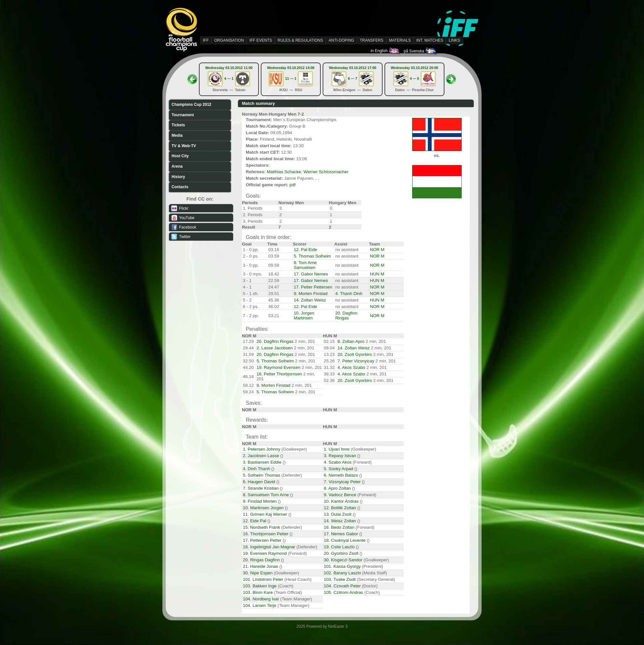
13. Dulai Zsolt (338, 514)
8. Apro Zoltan (337, 488)
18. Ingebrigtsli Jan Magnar (269, 547)
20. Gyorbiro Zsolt (341, 553)
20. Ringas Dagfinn (261, 560)
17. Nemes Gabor (341, 534)
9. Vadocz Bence (340, 495)
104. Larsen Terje (260, 605)
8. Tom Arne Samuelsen (305, 265)
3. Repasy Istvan (340, 456)
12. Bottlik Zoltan (340, 508)
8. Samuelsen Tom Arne (266, 495)
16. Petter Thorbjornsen (279, 374)
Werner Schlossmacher (326, 172)
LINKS (454, 40)
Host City (180, 156)
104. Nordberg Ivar (261, 599)
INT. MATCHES (430, 40)
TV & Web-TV (184, 146)
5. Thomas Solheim (312, 256)
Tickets (178, 125)
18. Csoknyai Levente (345, 540)
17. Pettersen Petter (262, 540)
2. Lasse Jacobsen (275, 348)
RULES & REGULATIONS (300, 40)
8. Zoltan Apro (351, 341)
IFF (206, 40)
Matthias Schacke (284, 172)
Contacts (180, 187)
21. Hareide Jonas (260, 566)
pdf (293, 185)
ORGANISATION (229, 40)
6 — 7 (353, 78)
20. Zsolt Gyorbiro (355, 354)
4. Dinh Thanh (256, 469)
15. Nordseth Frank (261, 527)
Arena (177, 166)
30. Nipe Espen (258, 573)
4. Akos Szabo (351, 367)
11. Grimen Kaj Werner (265, 514)
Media (177, 135)
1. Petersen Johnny (262, 449)
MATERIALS (400, 40)
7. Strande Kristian (261, 488)
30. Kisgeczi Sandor (343, 560)
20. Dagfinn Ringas (346, 315)
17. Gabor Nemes (311, 274)
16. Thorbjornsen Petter (266, 534)
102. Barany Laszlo (343, 573)
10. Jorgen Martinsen (304, 315)
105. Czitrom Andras (344, 592)
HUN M (377, 274)
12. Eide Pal (255, 521)
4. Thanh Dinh (349, 294)
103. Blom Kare (258, 592)
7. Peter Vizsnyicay (356, 361)
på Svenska (420, 51)
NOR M (377, 250)
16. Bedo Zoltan (339, 527)
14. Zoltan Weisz (310, 300)
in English (386, 51)
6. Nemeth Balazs (341, 475)
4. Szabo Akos (338, 462)
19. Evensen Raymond (265, 553)
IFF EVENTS (261, 40)
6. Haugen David (259, 482)
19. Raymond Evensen (279, 367)
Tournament (183, 115)
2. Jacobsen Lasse (261, 456)
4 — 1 (229, 78)
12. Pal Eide (305, 250)
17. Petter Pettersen (313, 287)
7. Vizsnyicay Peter (342, 482)
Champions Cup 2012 (191, 105)
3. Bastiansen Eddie (262, 462)
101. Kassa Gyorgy (342, 566)
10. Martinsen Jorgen (263, 508)
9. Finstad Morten (260, 501)
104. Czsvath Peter (342, 586)
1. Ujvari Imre (337, 449)
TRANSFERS (372, 40)
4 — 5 (414, 78)
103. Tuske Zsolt (340, 579)
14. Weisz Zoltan (340, 521)
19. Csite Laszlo (339, 547)
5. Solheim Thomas (262, 475)
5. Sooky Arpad (339, 469)
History (178, 177)
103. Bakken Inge (260, 586)
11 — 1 (291, 78)
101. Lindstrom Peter (263, 579)
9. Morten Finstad (311, 294)
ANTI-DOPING (341, 40)
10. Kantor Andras (341, 501)
